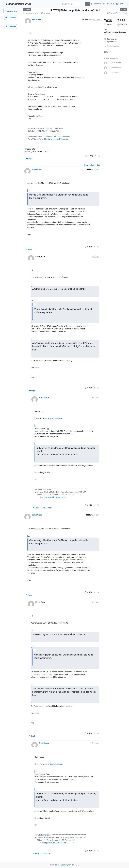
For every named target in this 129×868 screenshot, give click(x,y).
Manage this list (98, 4)
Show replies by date (92, 165)
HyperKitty (64, 865)
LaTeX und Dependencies (117, 13)
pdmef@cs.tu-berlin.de (53, 418)
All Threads (11, 17)
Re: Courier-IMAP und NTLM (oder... (37, 13)
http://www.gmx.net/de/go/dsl (56, 139)
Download (11, 26)
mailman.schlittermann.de (18, 4)
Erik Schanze (37, 19)
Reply (29, 159)
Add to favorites (112, 46)
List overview (11, 11)
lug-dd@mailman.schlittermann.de (115, 32)
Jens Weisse (37, 169)
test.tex (28, 152)
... (29, 190)
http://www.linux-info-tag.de (55, 497)
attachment (47, 508)
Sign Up (120, 4)
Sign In (111, 4)
